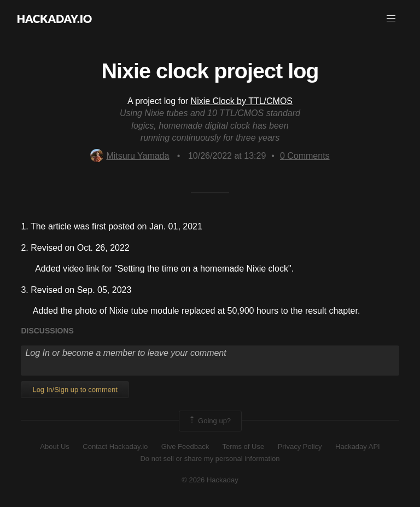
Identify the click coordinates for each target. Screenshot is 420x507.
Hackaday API (358, 446)
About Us (54, 446)
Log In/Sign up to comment (75, 390)
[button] (391, 19)
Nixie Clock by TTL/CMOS (242, 101)
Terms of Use (244, 446)
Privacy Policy (300, 446)
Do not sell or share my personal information (210, 459)
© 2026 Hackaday (210, 480)
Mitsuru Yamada (130, 156)
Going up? (209, 421)
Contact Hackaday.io (115, 446)
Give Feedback (185, 446)
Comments (305, 156)
